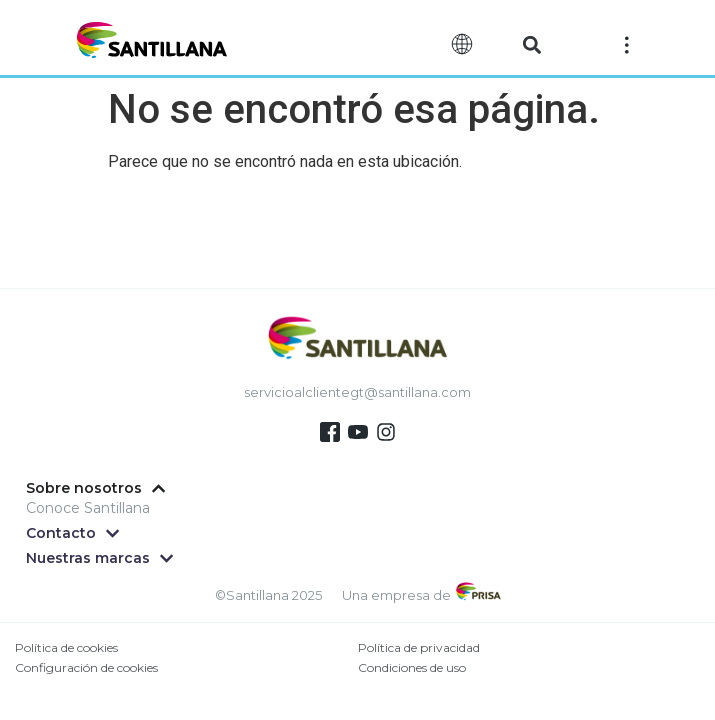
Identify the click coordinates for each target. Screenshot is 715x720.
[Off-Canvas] (627, 44)
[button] (532, 45)
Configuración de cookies (86, 667)
